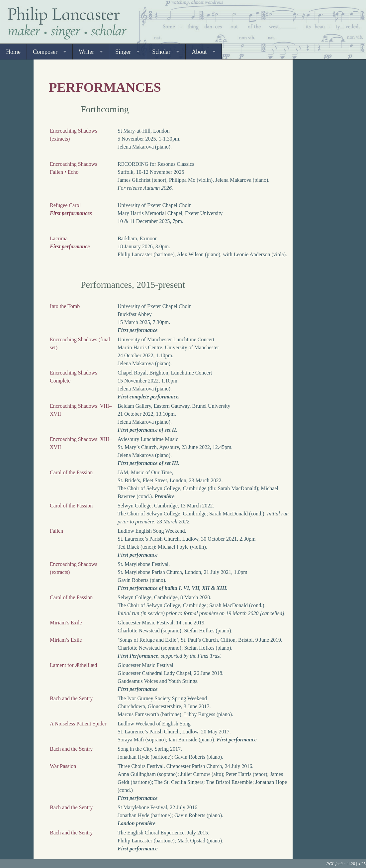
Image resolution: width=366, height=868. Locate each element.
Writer (86, 52)
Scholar (161, 52)
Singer (123, 52)
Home (13, 52)
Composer (45, 52)
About (199, 52)
